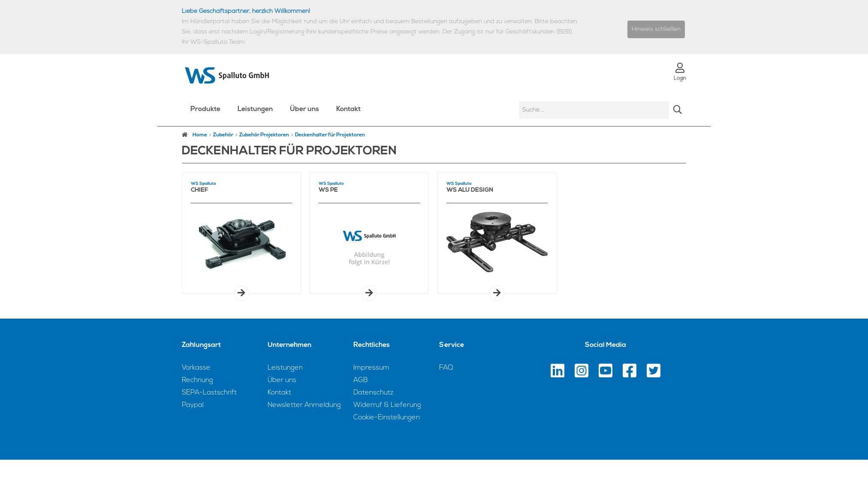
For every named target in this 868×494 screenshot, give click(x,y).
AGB (361, 380)
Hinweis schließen (656, 29)
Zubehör (223, 135)
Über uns (304, 109)
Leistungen (255, 109)
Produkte (205, 109)
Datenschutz (373, 393)
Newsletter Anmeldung (304, 405)
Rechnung (197, 380)
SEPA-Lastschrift (209, 393)
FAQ (446, 368)
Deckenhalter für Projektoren (330, 135)
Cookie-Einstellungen (387, 418)
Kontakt (348, 109)
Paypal (193, 405)
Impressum (371, 368)
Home (194, 135)
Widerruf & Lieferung (387, 405)
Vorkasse (196, 368)
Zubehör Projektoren (264, 135)
